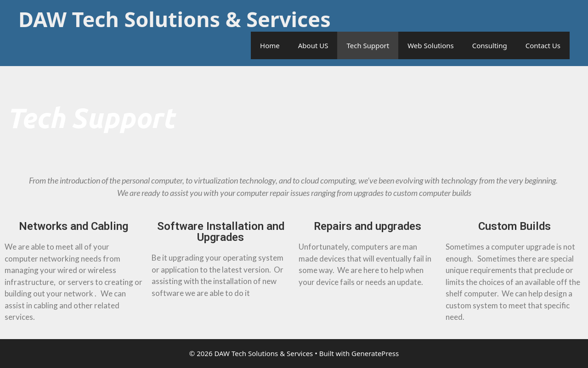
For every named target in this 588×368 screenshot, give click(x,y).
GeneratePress (375, 353)
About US (313, 45)
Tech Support (368, 45)
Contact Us (543, 45)
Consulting (490, 45)
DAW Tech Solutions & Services (175, 19)
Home (270, 45)
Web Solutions (431, 45)
